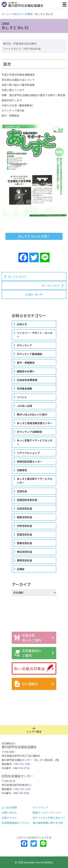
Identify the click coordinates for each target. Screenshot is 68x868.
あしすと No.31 (17, 276)
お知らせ (22, 324)
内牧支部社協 (24, 526)
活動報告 (22, 470)
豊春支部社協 (24, 543)
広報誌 (21, 569)
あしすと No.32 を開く (34, 236)
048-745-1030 (22, 789)
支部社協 (22, 491)
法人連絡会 (26, 684)
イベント (22, 397)
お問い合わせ (9, 812)
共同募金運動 (24, 388)
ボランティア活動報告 (29, 432)
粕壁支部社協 (24, 517)
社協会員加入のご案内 (27, 638)
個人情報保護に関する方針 (48, 823)
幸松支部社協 (24, 552)
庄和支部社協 (24, 508)
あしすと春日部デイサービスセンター (35, 481)
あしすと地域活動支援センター (35, 423)
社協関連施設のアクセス (15, 823)
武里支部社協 (24, 534)
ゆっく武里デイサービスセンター (35, 442)
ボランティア (24, 345)
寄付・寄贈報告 (26, 363)
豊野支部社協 (24, 560)
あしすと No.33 (51, 285)
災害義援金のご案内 (27, 653)
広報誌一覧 (32, 294)
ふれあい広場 (24, 406)
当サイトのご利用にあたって (49, 818)
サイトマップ (40, 807)
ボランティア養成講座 (29, 354)
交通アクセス (9, 818)
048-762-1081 (22, 764)
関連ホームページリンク (47, 812)
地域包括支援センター (30, 461)
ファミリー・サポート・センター (35, 335)
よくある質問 (9, 807)
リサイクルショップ (28, 453)
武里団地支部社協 (27, 500)
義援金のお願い (26, 371)
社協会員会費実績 (27, 380)
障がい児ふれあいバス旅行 (32, 414)
